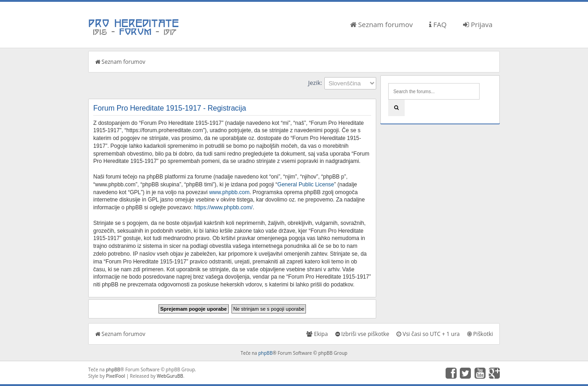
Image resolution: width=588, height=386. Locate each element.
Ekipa (317, 334)
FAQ (438, 24)
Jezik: (315, 83)
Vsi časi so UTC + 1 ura (428, 334)
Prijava (478, 24)
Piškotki (480, 334)
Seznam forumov (382, 24)
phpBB (265, 353)
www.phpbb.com (229, 192)
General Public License (306, 185)
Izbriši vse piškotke (362, 334)
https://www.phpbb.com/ (223, 207)
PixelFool (116, 376)
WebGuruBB (170, 376)
